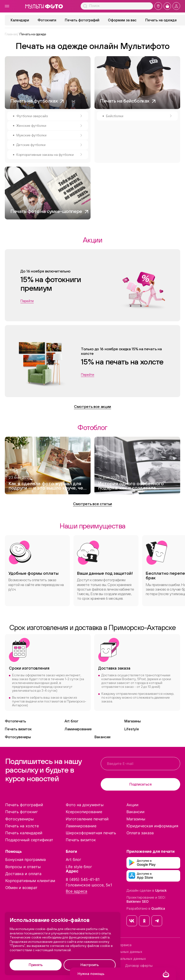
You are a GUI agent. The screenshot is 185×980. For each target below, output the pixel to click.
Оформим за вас (122, 20)
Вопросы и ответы (23, 867)
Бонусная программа (26, 859)
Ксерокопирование (84, 812)
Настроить (89, 965)
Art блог (71, 721)
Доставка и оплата (23, 874)
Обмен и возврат (21, 888)
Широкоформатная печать (91, 833)
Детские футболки (49, 145)
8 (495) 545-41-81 (83, 879)
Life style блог (79, 867)
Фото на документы (85, 805)
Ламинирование (78, 729)
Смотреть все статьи (92, 504)
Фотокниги (47, 20)
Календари (20, 20)
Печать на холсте (22, 826)
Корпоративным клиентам (30, 881)
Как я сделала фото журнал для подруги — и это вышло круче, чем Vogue (48, 486)
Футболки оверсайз (49, 116)
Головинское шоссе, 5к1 (89, 885)
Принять (36, 965)
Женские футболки (49, 126)
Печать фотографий (82, 20)
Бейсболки (139, 116)
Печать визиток (18, 729)
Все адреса (76, 891)
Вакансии (102, 737)
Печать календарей (24, 833)
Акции (132, 805)
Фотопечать (15, 721)
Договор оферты (139, 966)
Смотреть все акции (92, 406)
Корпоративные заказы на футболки (49, 155)
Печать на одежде (161, 20)
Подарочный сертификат (29, 840)
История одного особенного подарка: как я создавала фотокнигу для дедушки (131, 486)
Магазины (132, 721)
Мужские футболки (49, 135)
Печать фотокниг (22, 812)
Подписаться (140, 784)
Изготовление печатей (87, 819)
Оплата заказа (140, 833)
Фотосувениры (18, 737)
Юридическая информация (152, 826)
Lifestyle (132, 729)
